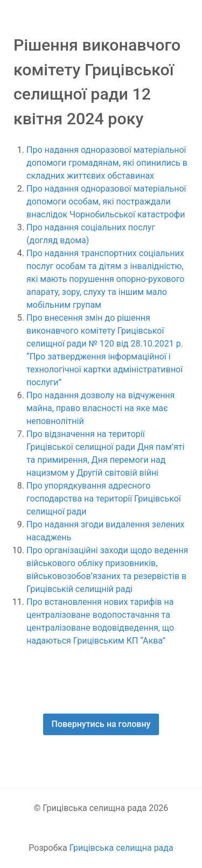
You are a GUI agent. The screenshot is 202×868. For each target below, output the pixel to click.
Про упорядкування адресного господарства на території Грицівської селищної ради (104, 499)
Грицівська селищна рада (121, 848)
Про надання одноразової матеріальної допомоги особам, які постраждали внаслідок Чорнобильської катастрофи (106, 202)
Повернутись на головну (101, 724)
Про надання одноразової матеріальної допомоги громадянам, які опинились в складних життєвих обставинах (107, 163)
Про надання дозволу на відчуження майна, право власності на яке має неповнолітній (100, 408)
